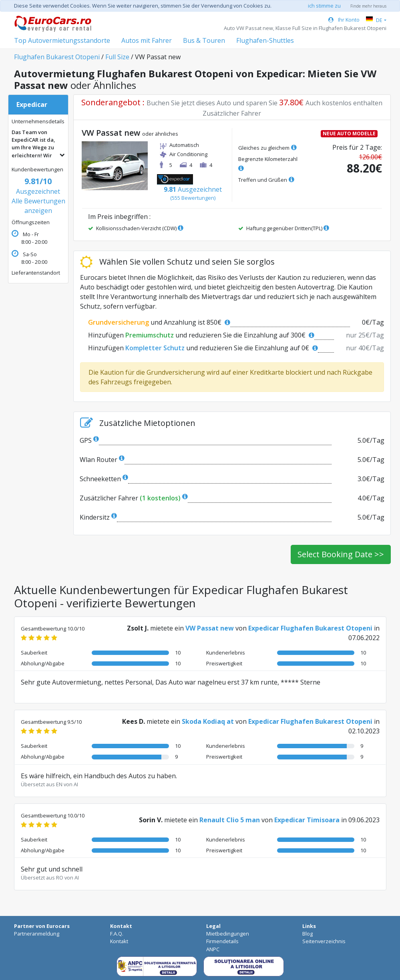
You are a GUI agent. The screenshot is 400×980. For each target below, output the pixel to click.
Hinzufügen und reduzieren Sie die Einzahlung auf (201, 335)
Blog (308, 934)
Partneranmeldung (37, 934)
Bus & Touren (204, 40)
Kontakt (119, 941)
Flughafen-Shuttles (265, 40)
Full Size (117, 57)
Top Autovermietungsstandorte (62, 40)
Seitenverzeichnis (324, 941)
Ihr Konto (344, 20)
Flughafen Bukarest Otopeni (57, 57)
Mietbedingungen (228, 934)
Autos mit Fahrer (147, 40)
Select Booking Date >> (341, 554)
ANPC (213, 949)
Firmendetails (222, 941)
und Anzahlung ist (159, 322)
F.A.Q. (117, 934)
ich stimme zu (324, 6)
